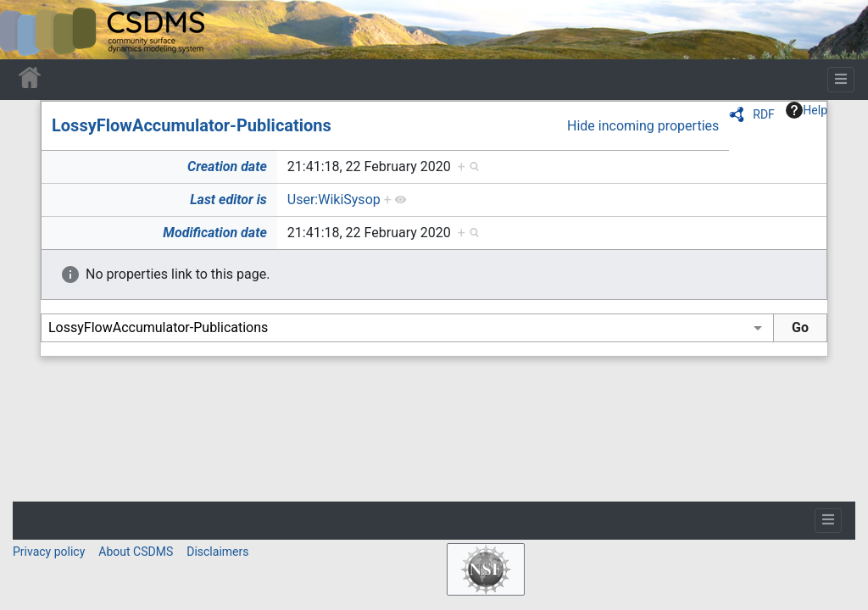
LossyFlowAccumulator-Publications (192, 125)
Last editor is (228, 200)
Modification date (214, 233)
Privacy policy (49, 552)
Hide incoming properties (643, 126)
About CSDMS (136, 552)
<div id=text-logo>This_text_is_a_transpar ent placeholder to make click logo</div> (27, 30)
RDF (764, 114)
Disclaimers (217, 552)
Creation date (227, 166)
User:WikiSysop (334, 200)
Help (807, 110)
